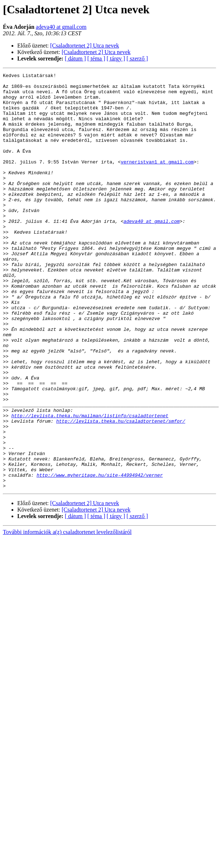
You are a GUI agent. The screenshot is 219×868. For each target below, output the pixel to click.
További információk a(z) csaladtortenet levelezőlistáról (67, 615)
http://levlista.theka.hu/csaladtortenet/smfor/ (121, 491)
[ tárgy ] (116, 59)
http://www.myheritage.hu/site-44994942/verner (100, 556)
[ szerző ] (137, 59)
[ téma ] (96, 59)
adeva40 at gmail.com (61, 27)
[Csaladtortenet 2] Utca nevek (85, 46)
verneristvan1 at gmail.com (157, 180)
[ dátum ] (75, 59)
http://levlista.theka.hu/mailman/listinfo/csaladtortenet (90, 485)
